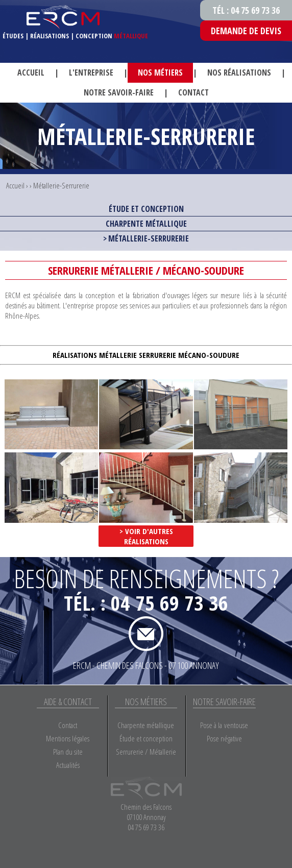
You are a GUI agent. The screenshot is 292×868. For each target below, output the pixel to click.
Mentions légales (68, 738)
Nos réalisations (239, 73)
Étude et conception (146, 209)
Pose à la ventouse (224, 725)
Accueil (31, 73)
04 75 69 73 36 (169, 603)
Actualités (68, 765)
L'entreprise (91, 73)
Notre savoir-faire (119, 92)
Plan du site (68, 752)
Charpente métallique (146, 224)
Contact (193, 92)
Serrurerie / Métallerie (146, 752)
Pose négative (224, 738)
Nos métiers (160, 73)
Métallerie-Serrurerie (61, 185)
